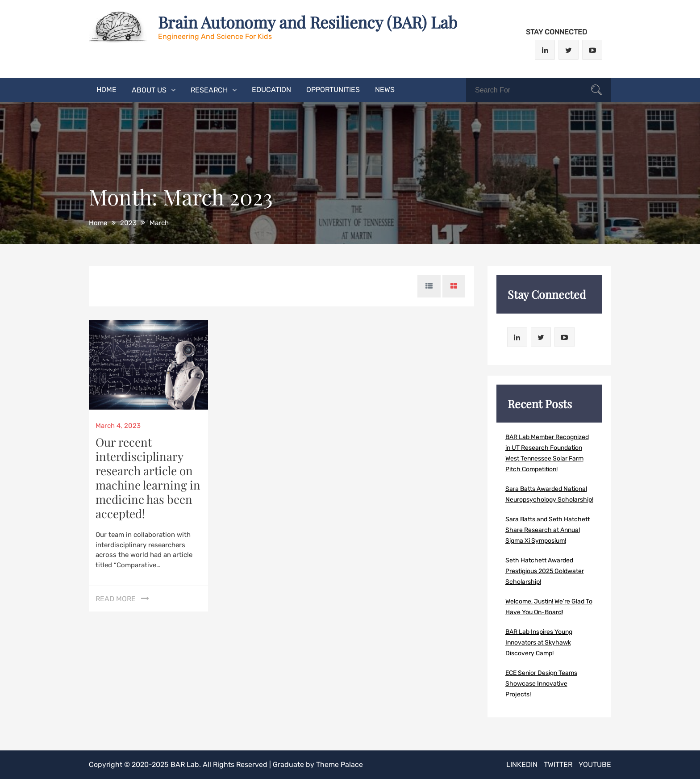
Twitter (558, 764)
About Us (149, 90)
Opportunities (333, 90)
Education (271, 90)
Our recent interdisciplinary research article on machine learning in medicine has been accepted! (148, 478)
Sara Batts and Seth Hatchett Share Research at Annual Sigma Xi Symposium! (548, 530)
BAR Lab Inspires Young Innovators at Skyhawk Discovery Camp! (539, 643)
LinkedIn (522, 764)
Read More (116, 599)
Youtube (595, 764)
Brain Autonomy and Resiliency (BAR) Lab (308, 22)
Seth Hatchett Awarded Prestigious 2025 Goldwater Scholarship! (545, 571)
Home (106, 90)
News (385, 90)
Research (209, 90)
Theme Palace (340, 764)
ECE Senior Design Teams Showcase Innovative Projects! (541, 684)
